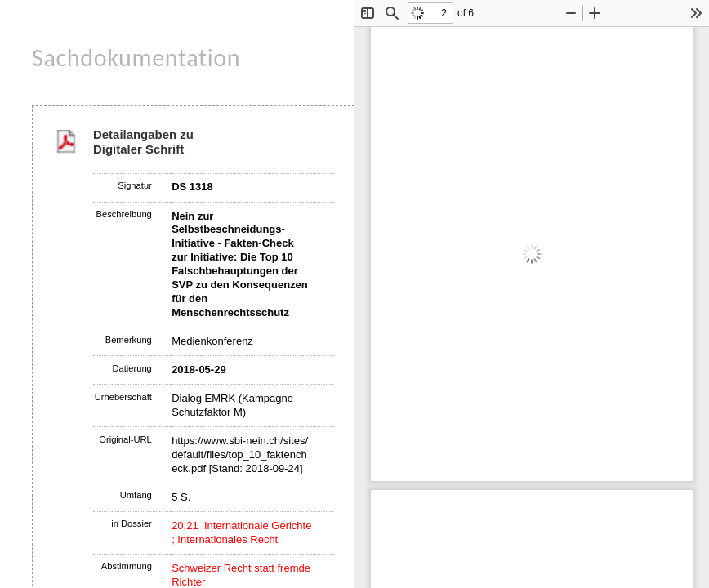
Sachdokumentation (136, 58)
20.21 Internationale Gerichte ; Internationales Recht (241, 532)
